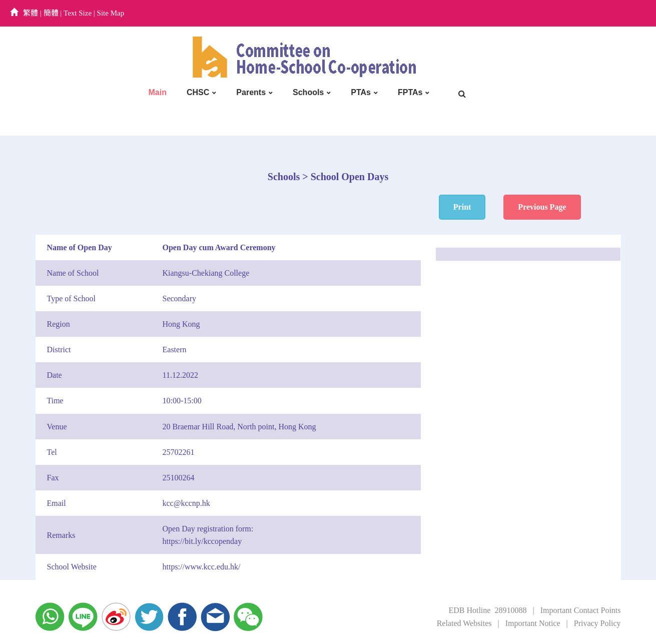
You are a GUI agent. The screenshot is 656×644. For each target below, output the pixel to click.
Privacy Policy (597, 623)
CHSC (198, 92)
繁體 (31, 13)
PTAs (361, 92)
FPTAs (410, 92)
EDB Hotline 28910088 (487, 610)
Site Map (111, 13)
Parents (251, 92)
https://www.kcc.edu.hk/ (202, 567)
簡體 (51, 13)
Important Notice (533, 623)
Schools (308, 92)
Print (462, 207)
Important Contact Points (581, 610)
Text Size (78, 13)
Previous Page (542, 207)
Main (158, 92)
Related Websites (464, 623)
